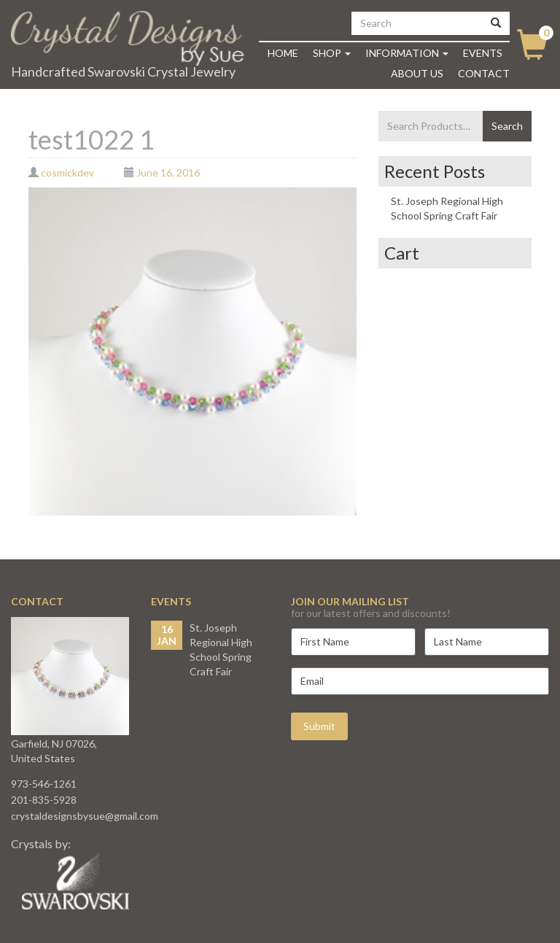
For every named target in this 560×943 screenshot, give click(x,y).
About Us (417, 73)
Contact (484, 73)
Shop (332, 53)
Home (283, 53)
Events (483, 53)
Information (407, 53)
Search (507, 126)
